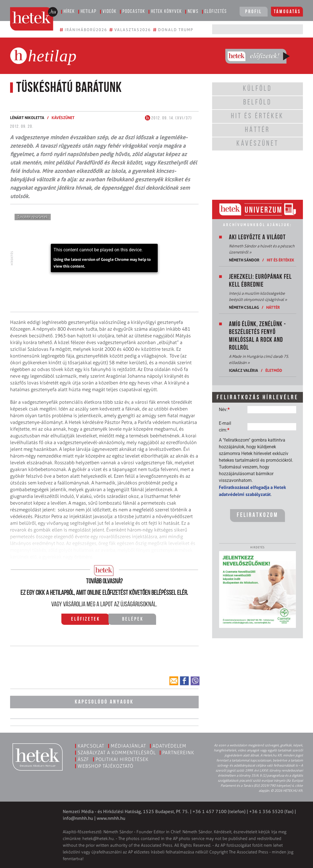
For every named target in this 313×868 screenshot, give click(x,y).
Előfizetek (86, 619)
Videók (110, 12)
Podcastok (134, 12)
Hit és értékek (280, 260)
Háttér (273, 307)
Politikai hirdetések (122, 758)
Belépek (133, 619)
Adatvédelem (169, 745)
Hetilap (89, 12)
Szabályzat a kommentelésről (117, 752)
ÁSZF (83, 758)
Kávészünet (63, 118)
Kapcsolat (91, 745)
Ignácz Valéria (244, 370)
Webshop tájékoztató (106, 765)
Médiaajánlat (128, 745)
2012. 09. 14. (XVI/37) (168, 118)
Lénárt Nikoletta (27, 118)
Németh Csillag (244, 307)
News (193, 12)
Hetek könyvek (166, 12)
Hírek (69, 12)
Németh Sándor (244, 260)
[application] (104, 258)
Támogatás (287, 12)
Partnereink (178, 752)
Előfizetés (216, 12)
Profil (254, 12)
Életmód (274, 370)
